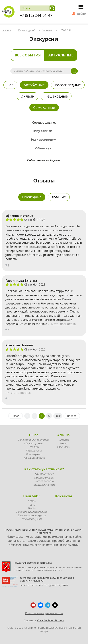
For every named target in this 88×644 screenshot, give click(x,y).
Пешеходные (56, 96)
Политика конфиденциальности (44, 613)
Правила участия (44, 478)
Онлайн (27, 96)
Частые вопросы (44, 481)
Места (64, 443)
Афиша (64, 435)
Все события (28, 55)
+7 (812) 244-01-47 (36, 15)
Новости (34, 447)
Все (10, 85)
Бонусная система (44, 485)
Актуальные (61, 55)
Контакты (64, 496)
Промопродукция (32, 519)
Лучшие (59, 197)
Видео (32, 508)
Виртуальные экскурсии (32, 515)
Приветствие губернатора (34, 440)
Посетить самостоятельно (32, 512)
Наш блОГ (32, 496)
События (64, 440)
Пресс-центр (34, 454)
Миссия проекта (34, 443)
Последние (32, 197)
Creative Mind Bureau (51, 620)
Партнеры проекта (34, 458)
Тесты (32, 505)
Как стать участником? (44, 469)
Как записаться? (44, 474)
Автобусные (34, 85)
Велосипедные (68, 85)
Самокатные (44, 107)
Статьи (32, 501)
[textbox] (44, 131)
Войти (82, 14)
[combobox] (44, 131)
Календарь (63, 447)
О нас (34, 435)
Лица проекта (34, 450)
